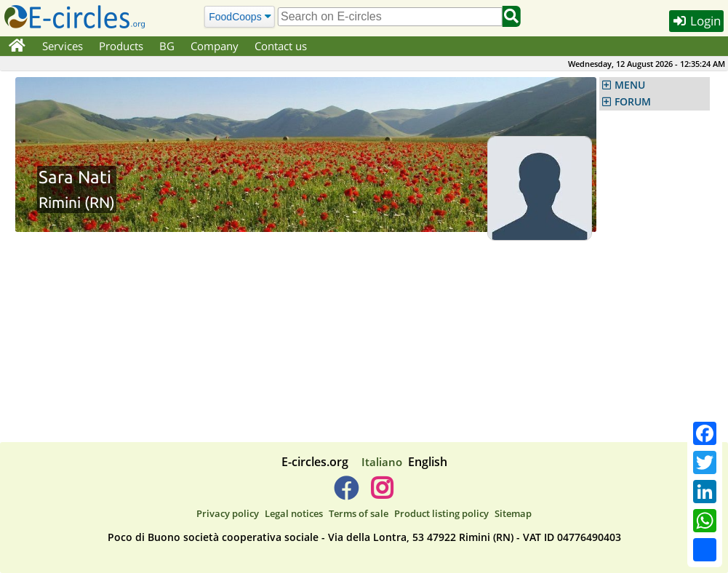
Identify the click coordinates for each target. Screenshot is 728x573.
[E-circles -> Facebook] (346, 494)
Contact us (281, 46)
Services (63, 46)
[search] (390, 17)
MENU (630, 85)
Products (121, 46)
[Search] (240, 16)
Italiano (382, 462)
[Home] (17, 47)
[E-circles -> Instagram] (382, 494)
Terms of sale (359, 513)
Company (215, 46)
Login (696, 21)
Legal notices (294, 513)
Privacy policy (228, 513)
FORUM (633, 102)
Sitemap (513, 513)
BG (167, 46)
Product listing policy (441, 513)
